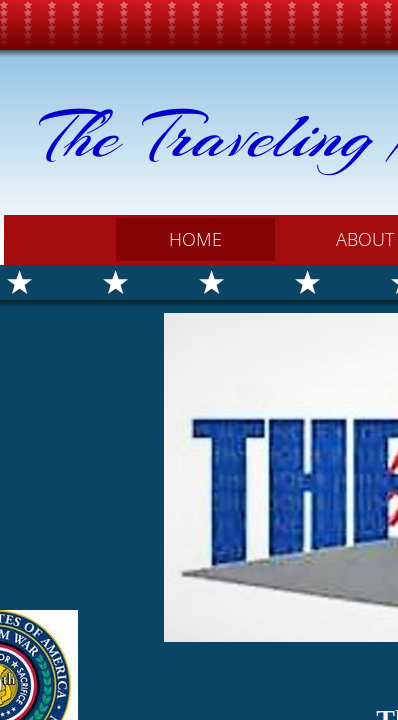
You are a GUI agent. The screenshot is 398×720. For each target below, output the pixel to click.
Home (195, 239)
